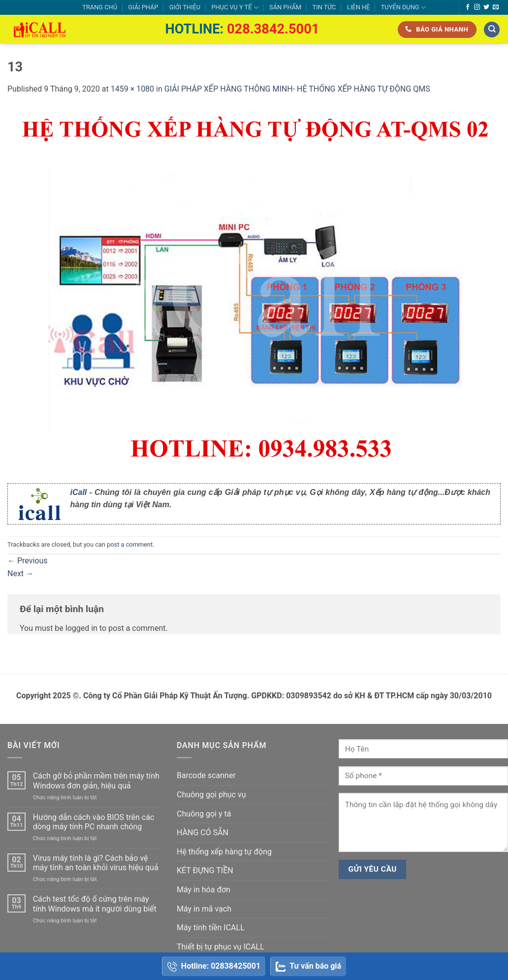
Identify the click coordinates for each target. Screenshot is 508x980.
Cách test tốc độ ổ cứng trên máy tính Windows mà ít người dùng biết (95, 904)
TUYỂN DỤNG (403, 8)
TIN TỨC (324, 7)
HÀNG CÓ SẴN (203, 833)
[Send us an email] (496, 7)
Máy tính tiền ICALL (211, 928)
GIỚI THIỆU (185, 7)
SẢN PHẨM (285, 7)
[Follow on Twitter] (486, 7)
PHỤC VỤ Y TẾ (235, 8)
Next (20, 573)
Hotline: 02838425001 (214, 966)
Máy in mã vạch (204, 909)
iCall (79, 492)
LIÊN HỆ (358, 7)
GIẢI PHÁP (143, 7)
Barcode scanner (206, 775)
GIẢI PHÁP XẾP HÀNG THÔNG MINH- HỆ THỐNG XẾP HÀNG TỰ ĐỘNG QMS (297, 89)
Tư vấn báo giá (308, 966)
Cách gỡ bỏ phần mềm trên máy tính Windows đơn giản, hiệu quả (96, 781)
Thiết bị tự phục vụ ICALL (221, 947)
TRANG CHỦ (100, 7)
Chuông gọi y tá (204, 814)
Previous (28, 561)
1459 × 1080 (132, 89)
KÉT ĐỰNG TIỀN (205, 870)
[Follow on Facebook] (468, 7)
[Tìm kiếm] (492, 30)
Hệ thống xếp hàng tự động (224, 852)
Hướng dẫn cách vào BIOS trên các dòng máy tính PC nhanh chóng (94, 822)
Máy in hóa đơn (204, 890)
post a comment (130, 544)
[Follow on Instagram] (477, 7)
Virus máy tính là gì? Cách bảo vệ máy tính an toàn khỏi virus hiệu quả (96, 863)
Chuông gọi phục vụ (211, 795)
